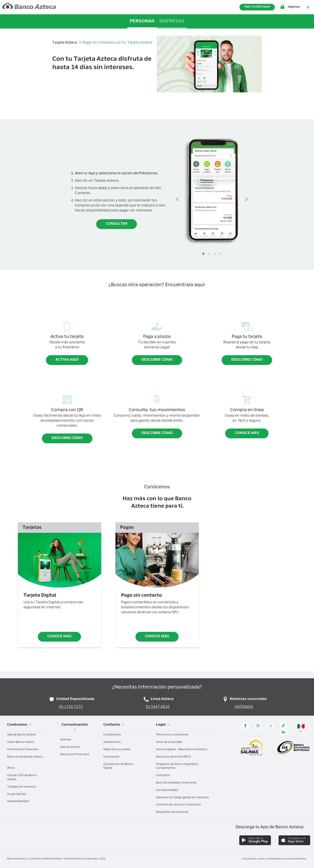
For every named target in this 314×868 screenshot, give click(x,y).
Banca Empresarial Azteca (25, 759)
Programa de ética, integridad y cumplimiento (177, 766)
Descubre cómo (157, 360)
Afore (13, 768)
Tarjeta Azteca (65, 43)
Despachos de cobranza (174, 812)
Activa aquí (67, 360)
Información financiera (25, 750)
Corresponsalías (169, 790)
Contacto (114, 725)
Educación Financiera (74, 756)
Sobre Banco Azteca (22, 742)
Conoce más (247, 433)
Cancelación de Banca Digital (118, 766)
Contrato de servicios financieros (180, 805)
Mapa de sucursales (119, 750)
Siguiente (246, 199)
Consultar (117, 224)
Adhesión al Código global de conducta (184, 798)
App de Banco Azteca (23, 735)
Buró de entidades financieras (178, 783)
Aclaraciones (114, 742)
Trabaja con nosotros (23, 787)
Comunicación (75, 727)
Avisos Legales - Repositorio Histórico (183, 750)
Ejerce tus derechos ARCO (175, 757)
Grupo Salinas (18, 794)
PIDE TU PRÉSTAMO (257, 7)
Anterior (177, 199)
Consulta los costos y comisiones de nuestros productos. (274, 859)
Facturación (113, 757)
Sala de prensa (72, 747)
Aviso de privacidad (171, 742)
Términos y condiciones (174, 735)
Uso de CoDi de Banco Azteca (22, 778)
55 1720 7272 (71, 707)
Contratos (165, 776)
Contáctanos (114, 735)
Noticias (67, 740)
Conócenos (19, 725)
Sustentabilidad (20, 802)
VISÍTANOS (244, 707)
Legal (163, 725)
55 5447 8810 (158, 707)
